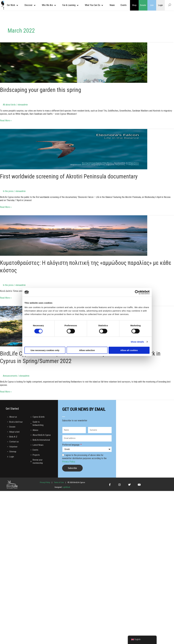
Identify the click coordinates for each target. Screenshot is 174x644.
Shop (134, 5)
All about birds (9, 105)
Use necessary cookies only (45, 350)
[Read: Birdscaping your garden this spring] (74, 63)
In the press (8, 191)
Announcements (10, 376)
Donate (143, 5)
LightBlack (66, 487)
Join (152, 5)
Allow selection (87, 350)
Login (160, 5)
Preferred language (71, 445)
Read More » (6, 120)
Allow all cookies (129, 350)
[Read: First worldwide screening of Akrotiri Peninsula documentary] (74, 149)
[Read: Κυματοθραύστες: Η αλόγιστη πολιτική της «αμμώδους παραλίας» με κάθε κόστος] (74, 235)
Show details (137, 342)
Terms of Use (59, 482)
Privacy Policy (69, 462)
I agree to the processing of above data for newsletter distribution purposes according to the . (84, 458)
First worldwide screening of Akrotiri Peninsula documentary (69, 176)
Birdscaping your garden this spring (41, 90)
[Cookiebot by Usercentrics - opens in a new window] (137, 292)
